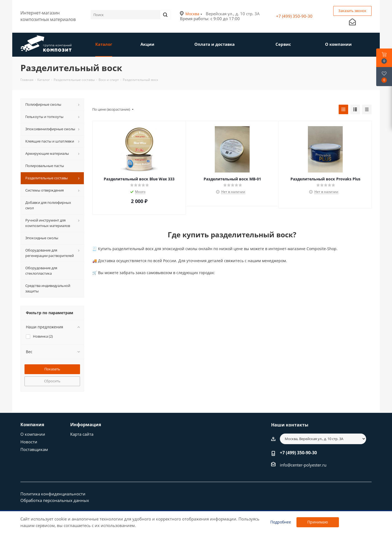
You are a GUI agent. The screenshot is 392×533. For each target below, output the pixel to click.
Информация (86, 425)
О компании (33, 434)
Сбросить (52, 381)
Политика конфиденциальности (53, 494)
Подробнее (281, 522)
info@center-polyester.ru (303, 465)
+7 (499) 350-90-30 (294, 16)
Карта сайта (82, 434)
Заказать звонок (352, 11)
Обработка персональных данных (55, 500)
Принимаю (318, 522)
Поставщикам (34, 449)
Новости (29, 442)
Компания (32, 425)
